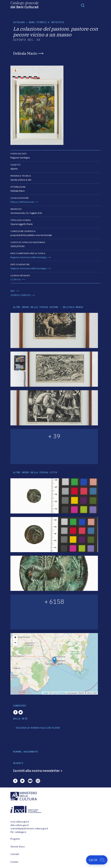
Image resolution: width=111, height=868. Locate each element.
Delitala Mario (25, 53)
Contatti (15, 854)
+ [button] (15, 638)
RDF (13, 291)
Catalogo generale (25, 5)
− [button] (15, 643)
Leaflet (46, 693)
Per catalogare (18, 832)
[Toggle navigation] (83, 5)
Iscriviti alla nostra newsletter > (38, 771)
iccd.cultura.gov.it (20, 822)
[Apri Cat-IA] (97, 860)
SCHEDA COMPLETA (21, 295)
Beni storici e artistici (47, 22)
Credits (14, 862)
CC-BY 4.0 (16, 280)
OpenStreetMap (59, 693)
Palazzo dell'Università (22, 202)
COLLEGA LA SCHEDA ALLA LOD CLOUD (38, 728)
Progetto (15, 839)
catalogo (19, 22)
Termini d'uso (18, 847)
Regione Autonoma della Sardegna (29, 257)
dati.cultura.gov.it (20, 825)
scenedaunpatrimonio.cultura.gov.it (29, 829)
